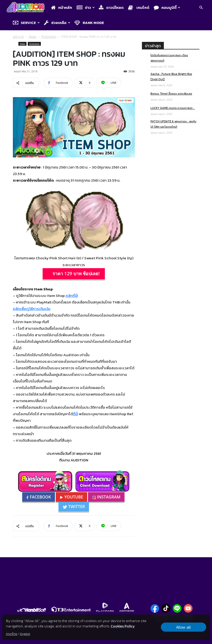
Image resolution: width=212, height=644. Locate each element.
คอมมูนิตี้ (167, 7)
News (33, 37)
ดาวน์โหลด (111, 7)
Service (26, 23)
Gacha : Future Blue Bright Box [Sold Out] (171, 77)
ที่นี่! (75, 414)
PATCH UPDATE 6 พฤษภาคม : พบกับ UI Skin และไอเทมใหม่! (173, 124)
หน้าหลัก (62, 7)
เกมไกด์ (139, 7)
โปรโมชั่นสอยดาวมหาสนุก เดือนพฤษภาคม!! (169, 58)
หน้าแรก (18, 37)
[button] (201, 8)
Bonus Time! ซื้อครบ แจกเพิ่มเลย (171, 94)
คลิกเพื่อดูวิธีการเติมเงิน (32, 309)
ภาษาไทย (11, 634)
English (25, 634)
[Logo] (27, 8)
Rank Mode (89, 23)
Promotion (49, 37)
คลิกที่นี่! (72, 296)
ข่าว (86, 7)
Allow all (183, 627)
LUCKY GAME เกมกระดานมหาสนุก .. (173, 108)
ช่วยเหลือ (57, 23)
